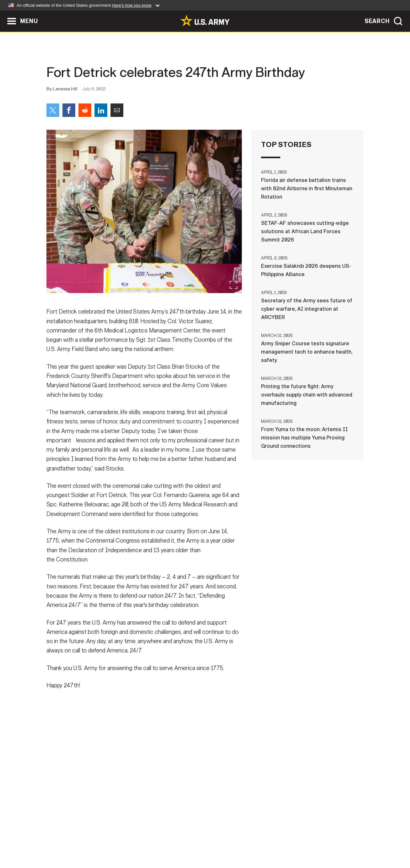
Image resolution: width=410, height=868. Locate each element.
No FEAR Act (275, 840)
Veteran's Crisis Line (325, 840)
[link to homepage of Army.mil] (205, 20)
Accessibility (210, 840)
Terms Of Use (166, 840)
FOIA (244, 840)
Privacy (130, 840)
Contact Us (96, 840)
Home (65, 840)
